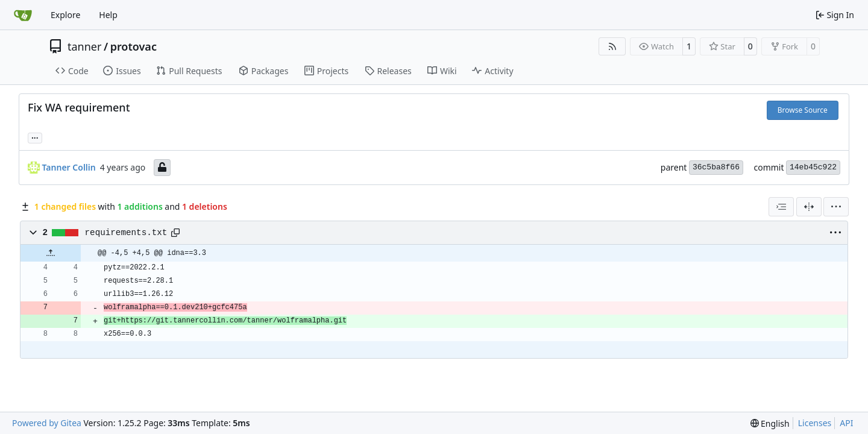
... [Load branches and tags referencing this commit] (35, 137)
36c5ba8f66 (716, 167)
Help (108, 15)
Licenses (815, 423)
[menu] (836, 207)
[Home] (23, 15)
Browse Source (803, 110)
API (846, 423)
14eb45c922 (813, 167)
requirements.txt (126, 233)
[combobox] (781, 207)
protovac (134, 46)
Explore (65, 15)
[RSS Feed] (612, 46)
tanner (84, 46)
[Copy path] (175, 233)
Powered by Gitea (47, 423)
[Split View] (809, 207)
